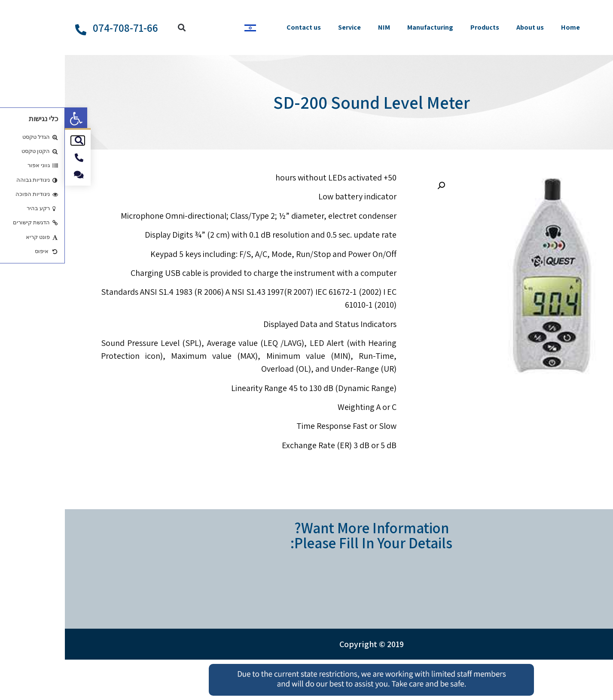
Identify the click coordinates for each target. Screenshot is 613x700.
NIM (319, 27)
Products (420, 27)
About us (465, 27)
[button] (11, 119)
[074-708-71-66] (16, 30)
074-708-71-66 (61, 28)
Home (506, 27)
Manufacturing (365, 27)
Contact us (239, 27)
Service (285, 27)
